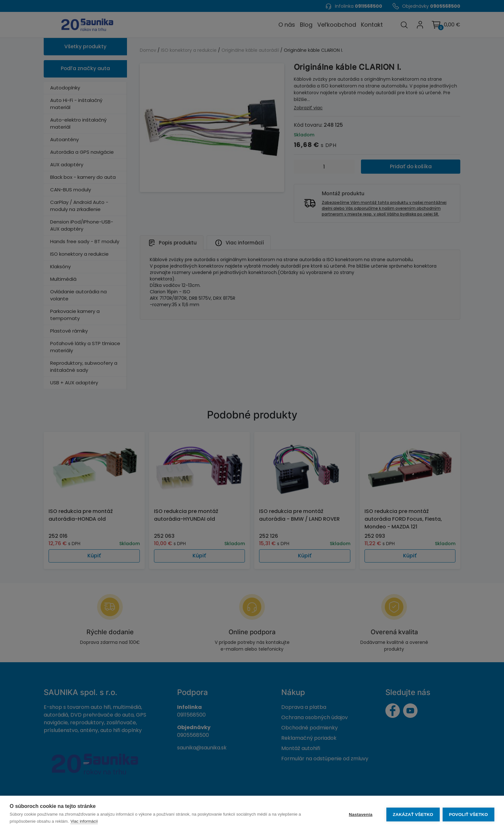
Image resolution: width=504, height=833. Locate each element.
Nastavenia (360, 815)
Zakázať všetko (413, 815)
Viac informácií (84, 821)
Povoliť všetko (468, 815)
